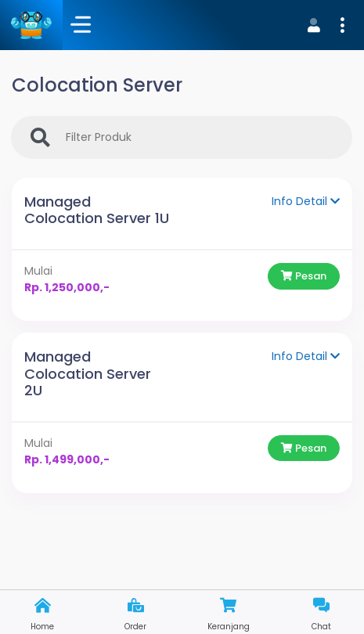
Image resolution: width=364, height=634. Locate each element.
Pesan (304, 276)
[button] (324, 25)
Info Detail (306, 201)
